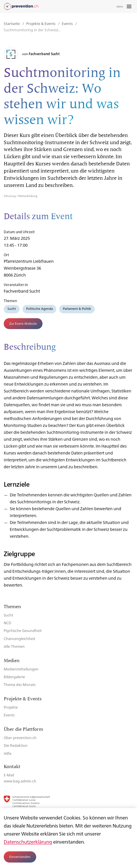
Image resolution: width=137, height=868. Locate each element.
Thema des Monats (20, 684)
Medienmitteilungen (21, 669)
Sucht (12, 311)
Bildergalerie (14, 677)
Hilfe (8, 753)
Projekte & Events (41, 23)
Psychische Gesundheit (23, 630)
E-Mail (9, 775)
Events (68, 23)
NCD (7, 623)
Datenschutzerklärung (28, 842)
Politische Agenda (39, 311)
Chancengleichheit (20, 638)
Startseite (12, 23)
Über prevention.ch (20, 737)
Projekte (11, 707)
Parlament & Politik (77, 311)
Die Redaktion (16, 745)
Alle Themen (14, 646)
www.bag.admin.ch (20, 781)
